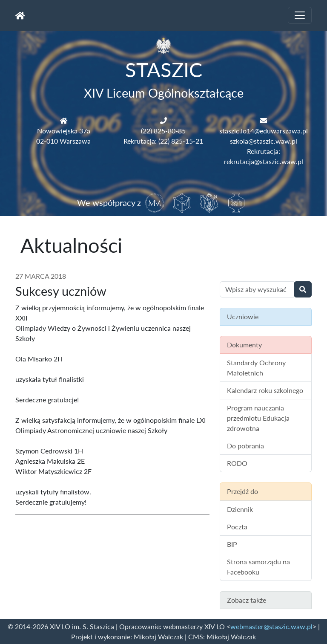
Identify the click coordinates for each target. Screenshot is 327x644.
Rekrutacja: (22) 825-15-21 (163, 141)
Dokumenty (244, 345)
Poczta (237, 527)
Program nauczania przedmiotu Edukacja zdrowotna (258, 418)
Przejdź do (242, 491)
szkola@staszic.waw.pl (264, 141)
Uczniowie (243, 316)
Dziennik (240, 509)
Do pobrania (245, 446)
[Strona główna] (20, 15)
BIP (232, 544)
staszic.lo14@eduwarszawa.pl (264, 131)
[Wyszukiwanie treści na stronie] (257, 289)
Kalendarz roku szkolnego (265, 390)
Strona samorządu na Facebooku (258, 567)
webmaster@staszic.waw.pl (271, 626)
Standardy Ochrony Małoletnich (256, 368)
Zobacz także (247, 600)
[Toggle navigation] (300, 15)
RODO (237, 463)
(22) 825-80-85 (163, 131)
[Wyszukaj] (303, 289)
